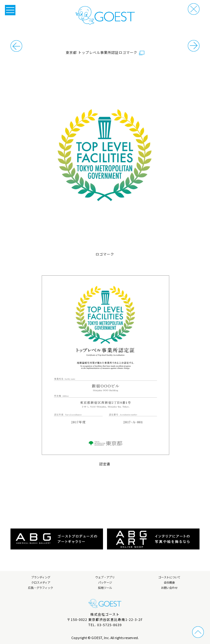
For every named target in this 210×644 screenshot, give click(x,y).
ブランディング (41, 577)
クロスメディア (41, 582)
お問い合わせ (169, 588)
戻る (194, 9)
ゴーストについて (169, 577)
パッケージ (105, 582)
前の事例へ (194, 46)
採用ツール (105, 588)
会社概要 (169, 582)
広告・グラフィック (41, 588)
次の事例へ (16, 46)
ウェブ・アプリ (105, 577)
